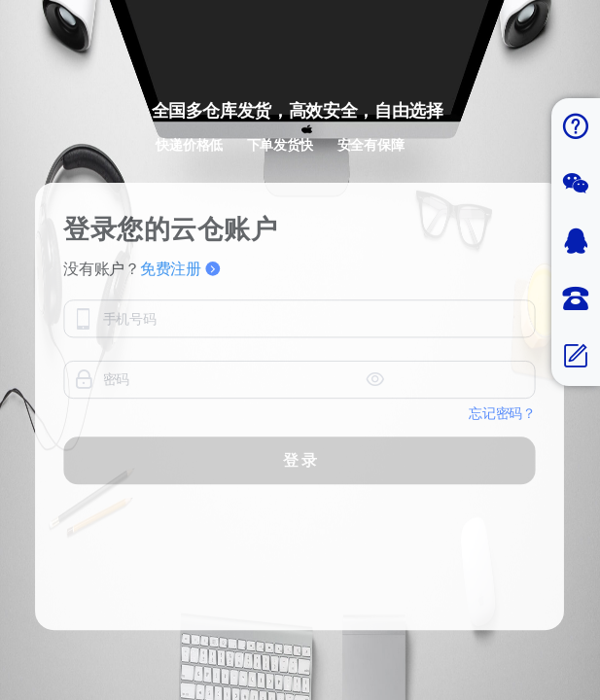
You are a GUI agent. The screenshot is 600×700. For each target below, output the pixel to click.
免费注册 (180, 338)
